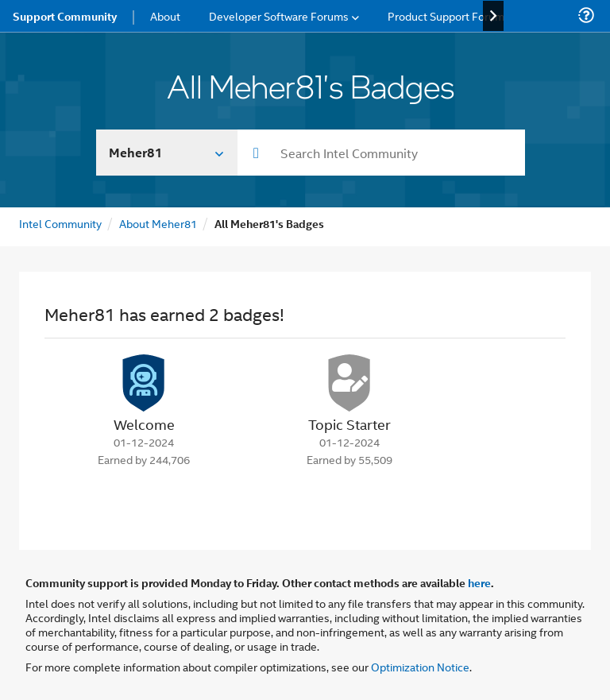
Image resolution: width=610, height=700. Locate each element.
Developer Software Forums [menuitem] (279, 15)
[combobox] (381, 153)
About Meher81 (158, 223)
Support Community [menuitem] (65, 16)
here (479, 582)
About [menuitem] (165, 15)
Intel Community (60, 223)
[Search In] (167, 153)
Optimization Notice (420, 666)
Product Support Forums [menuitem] (449, 15)
